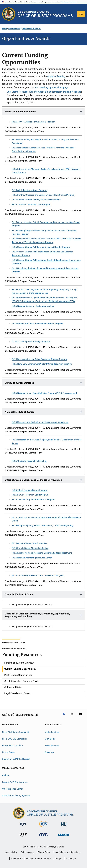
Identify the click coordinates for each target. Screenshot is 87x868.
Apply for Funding (56, 76)
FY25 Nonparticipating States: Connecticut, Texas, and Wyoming (42, 525)
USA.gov (59, 859)
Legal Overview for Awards (18, 693)
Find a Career (8, 752)
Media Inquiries (52, 732)
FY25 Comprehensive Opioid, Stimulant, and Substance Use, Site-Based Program (46, 224)
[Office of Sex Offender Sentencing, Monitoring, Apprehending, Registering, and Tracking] (64, 836)
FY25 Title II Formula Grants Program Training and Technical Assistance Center (46, 519)
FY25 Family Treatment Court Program (30, 495)
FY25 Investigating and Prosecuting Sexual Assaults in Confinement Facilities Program (44, 232)
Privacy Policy (44, 852)
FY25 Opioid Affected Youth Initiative (29, 543)
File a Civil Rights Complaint (16, 732)
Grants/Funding (14, 28)
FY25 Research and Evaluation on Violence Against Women (40, 422)
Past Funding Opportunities (18, 675)
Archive (6, 775)
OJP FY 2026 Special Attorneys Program (31, 341)
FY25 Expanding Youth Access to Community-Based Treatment (42, 553)
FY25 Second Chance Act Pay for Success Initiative (36, 200)
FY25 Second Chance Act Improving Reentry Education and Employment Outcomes (46, 262)
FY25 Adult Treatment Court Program (29, 190)
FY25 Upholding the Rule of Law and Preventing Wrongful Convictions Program (45, 270)
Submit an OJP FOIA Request (16, 759)
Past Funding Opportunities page (51, 87)
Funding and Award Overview (19, 663)
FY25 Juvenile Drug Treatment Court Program (33, 500)
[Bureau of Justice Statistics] (43, 828)
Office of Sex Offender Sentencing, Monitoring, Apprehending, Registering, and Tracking (37, 615)
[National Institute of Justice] (64, 826)
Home (4, 28)
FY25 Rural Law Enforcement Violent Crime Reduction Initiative (42, 364)
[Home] (45, 14)
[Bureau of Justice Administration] (23, 826)
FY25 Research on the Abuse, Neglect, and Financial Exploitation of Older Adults (46, 441)
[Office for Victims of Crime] (43, 837)
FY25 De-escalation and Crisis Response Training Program (40, 359)
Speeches (49, 752)
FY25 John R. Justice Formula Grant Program (33, 122)
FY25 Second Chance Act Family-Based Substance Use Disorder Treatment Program (42, 253)
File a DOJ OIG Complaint (14, 739)
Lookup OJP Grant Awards (15, 782)
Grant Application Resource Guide (22, 681)
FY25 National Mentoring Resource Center (32, 558)
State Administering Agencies (16, 795)
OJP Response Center (12, 789)
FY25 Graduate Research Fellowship (29, 461)
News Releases (52, 745)
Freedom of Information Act (39, 859)
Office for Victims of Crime (19, 594)
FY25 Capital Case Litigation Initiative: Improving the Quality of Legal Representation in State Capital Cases (45, 291)
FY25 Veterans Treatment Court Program (31, 205)
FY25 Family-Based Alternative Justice (30, 548)
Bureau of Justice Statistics (19, 383)
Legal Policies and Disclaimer (67, 852)
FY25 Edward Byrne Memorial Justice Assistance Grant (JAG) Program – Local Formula (46, 171)
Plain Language (27, 852)
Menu (81, 14)
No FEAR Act (17, 859)
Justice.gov (71, 859)
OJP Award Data (13, 687)
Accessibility (11, 852)
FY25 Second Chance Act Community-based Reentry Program (41, 247)
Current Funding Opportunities (20, 669)
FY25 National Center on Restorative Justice (33, 306)
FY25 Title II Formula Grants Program (30, 490)
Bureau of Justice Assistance (20, 112)
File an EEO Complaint (13, 745)
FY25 (37, 324)
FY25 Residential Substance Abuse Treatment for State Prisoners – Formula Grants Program (44, 149)
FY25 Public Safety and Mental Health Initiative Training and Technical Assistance (45, 141)
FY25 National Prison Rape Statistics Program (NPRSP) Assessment (44, 393)
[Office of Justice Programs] (9, 14)
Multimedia (50, 739)
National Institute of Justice (20, 412)
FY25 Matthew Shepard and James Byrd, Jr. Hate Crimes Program (43, 195)
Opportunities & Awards (31, 28)
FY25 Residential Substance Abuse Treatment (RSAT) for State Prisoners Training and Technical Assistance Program (46, 240)
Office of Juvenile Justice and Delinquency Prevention (33, 480)
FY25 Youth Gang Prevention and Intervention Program (38, 575)
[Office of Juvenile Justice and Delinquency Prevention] (23, 837)
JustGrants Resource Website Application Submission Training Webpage (44, 92)
